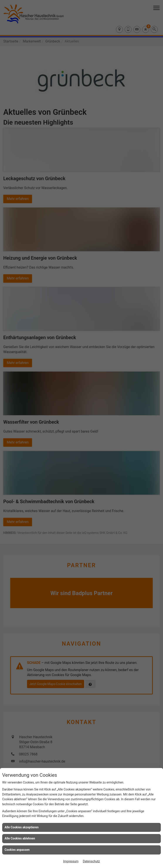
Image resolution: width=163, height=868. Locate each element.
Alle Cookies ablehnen (20, 838)
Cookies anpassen (17, 850)
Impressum (71, 861)
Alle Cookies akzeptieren (22, 827)
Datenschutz (91, 861)
